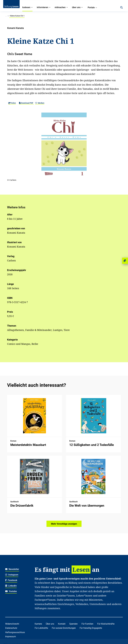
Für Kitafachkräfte (106, 624)
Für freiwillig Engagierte (91, 628)
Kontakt (62, 624)
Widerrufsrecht (12, 624)
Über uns (50, 624)
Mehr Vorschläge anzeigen (64, 524)
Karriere (38, 624)
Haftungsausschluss (15, 632)
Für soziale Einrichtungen (64, 628)
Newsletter (12, 569)
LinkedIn (11, 586)
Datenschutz (11, 628)
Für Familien (87, 624)
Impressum (11, 637)
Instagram (12, 575)
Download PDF (26, 103)
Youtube (11, 591)
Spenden (73, 624)
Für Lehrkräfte (41, 628)
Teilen (12, 103)
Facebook (11, 580)
